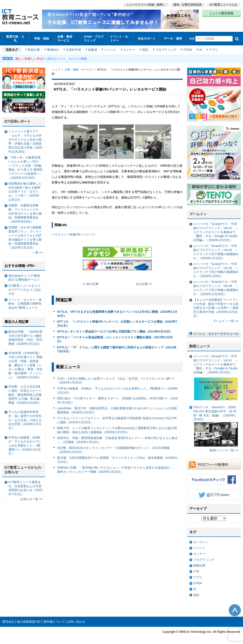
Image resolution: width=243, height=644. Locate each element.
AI (199, 48)
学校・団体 (42, 38)
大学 (196, 569)
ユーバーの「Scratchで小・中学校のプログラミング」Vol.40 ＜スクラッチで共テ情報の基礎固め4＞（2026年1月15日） (216, 250)
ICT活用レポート (18, 119)
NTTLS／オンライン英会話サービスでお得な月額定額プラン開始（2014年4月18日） (115, 330)
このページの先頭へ (235, 608)
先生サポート (147, 38)
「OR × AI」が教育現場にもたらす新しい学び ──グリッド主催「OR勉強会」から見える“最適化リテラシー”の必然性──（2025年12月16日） (26, 166)
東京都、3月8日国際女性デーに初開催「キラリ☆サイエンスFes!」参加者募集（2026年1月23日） (117, 458)
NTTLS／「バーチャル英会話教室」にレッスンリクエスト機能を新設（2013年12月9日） (115, 337)
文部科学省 (74, 48)
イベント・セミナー (120, 37)
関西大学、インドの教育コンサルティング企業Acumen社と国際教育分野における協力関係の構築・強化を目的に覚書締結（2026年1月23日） (117, 428)
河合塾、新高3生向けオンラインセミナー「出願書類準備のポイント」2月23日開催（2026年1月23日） (113, 448)
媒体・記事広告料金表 (187, 4)
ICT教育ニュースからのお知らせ (23, 468)
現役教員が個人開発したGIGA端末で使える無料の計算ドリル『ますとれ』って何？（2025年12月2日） (25, 189)
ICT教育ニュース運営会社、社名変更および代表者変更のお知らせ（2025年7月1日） (25, 486)
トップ (56, 68)
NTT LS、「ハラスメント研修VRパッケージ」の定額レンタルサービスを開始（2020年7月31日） (117, 321)
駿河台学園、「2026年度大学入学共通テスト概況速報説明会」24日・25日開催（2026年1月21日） (25, 336)
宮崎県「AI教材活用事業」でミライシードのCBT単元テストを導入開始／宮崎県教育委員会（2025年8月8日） (25, 212)
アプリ (212, 48)
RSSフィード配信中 (214, 462)
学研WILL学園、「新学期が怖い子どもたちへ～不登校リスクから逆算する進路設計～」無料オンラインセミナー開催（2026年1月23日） (117, 468)
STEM (187, 48)
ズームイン (198, 212)
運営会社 (8, 619)
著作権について (54, 619)
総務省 (93, 48)
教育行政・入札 (15, 38)
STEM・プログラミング (94, 37)
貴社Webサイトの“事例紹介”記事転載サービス (24, 276)
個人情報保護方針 (29, 619)
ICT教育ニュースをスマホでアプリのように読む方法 (25, 287)
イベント (110, 48)
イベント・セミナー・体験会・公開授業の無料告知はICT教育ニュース (25, 301)
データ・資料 (173, 38)
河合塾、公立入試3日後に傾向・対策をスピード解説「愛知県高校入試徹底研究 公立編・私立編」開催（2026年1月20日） (25, 393)
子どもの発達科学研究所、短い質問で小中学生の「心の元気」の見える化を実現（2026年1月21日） (25, 418)
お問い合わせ (76, 619)
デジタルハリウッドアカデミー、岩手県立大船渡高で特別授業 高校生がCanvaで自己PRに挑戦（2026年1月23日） (117, 418)
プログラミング (165, 48)
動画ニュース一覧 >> (224, 448)
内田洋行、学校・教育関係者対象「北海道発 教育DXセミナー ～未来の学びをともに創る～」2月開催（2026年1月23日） (117, 438)
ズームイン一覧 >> (226, 319)
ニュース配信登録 (221, 13)
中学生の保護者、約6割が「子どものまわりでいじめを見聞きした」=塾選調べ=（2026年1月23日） (118, 388)
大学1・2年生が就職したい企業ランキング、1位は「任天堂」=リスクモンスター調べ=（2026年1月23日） (116, 378)
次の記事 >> (144, 282)
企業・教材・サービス (68, 37)
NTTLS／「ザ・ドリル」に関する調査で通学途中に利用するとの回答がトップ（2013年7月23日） (117, 347)
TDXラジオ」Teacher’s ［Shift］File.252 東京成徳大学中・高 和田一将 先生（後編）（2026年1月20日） (216, 424)
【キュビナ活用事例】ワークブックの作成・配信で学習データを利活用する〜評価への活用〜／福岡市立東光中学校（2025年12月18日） (216, 306)
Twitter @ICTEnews (214, 492)
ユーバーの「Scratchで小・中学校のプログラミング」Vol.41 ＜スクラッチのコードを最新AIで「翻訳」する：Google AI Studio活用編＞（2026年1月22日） (216, 230)
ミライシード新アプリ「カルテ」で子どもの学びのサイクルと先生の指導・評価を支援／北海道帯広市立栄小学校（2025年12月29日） (25, 140)
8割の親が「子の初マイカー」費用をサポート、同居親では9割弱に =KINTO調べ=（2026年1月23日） (118, 398)
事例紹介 (53, 48)
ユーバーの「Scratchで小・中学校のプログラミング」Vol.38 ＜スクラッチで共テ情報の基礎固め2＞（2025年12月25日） (216, 286)
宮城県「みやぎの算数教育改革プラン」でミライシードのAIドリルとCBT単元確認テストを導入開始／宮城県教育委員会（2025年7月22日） (25, 236)
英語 (145, 48)
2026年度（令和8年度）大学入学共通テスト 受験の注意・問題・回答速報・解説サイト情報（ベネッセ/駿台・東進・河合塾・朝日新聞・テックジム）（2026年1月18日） (25, 363)
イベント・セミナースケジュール (216, 331)
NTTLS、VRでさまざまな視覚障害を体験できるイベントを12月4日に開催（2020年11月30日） (117, 312)
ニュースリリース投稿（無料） (145, 4)
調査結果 (199, 563)
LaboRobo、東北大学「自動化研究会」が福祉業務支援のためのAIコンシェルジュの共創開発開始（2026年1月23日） (117, 408)
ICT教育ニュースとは (224, 4)
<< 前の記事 (91, 282)
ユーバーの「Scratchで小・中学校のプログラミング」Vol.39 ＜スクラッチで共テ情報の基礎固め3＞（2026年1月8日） (216, 268)
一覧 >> (38, 251)
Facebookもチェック (214, 477)
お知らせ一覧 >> (32, 497)
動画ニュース (200, 344)
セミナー (129, 48)
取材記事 (34, 48)
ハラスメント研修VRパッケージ (73, 233)
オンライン (201, 540)
